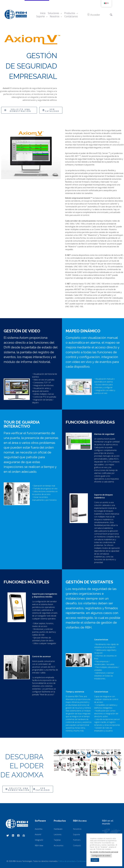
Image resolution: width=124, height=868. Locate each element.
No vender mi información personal (104, 852)
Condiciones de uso (84, 861)
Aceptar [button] (95, 860)
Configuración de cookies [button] (101, 856)
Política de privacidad (67, 861)
